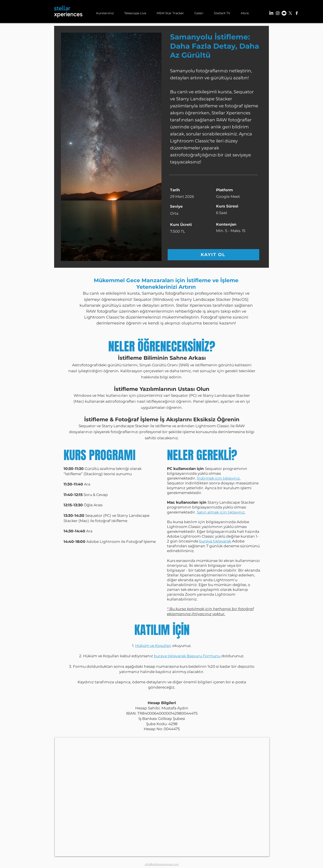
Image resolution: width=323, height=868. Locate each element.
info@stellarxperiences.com (162, 864)
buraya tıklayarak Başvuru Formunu (187, 656)
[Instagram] (278, 13)
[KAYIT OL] (213, 255)
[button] (105, 13)
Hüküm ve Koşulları (153, 646)
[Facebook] (297, 13)
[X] (290, 13)
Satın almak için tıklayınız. (221, 512)
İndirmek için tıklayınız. (219, 478)
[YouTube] (284, 13)
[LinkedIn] (271, 13)
